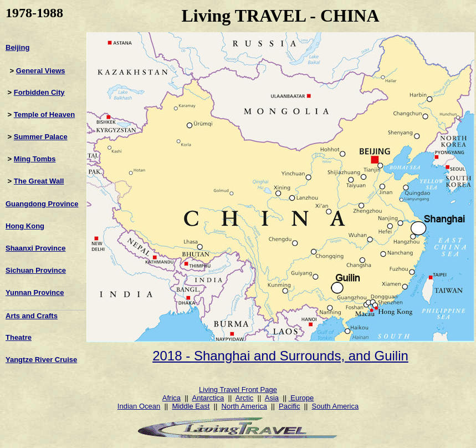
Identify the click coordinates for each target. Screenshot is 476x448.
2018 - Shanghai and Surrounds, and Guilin (280, 356)
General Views (41, 71)
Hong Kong (25, 226)
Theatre (19, 337)
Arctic (245, 398)
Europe (301, 398)
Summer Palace (41, 137)
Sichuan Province (36, 270)
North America (244, 406)
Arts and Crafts (32, 316)
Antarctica (208, 398)
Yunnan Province (35, 292)
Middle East (191, 406)
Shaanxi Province (35, 248)
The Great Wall (39, 181)
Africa (172, 398)
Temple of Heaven (44, 114)
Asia (272, 398)
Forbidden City (39, 92)
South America (336, 406)
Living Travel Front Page (238, 390)
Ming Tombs (35, 159)
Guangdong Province (42, 204)
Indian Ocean (139, 406)
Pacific (289, 406)
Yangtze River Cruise (41, 360)
